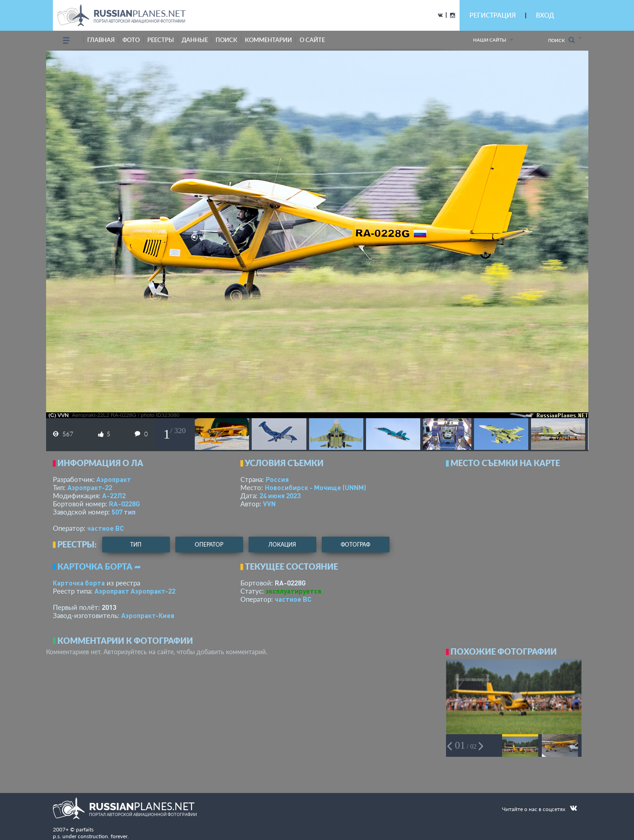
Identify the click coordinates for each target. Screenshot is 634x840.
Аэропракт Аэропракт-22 (135, 591)
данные (195, 40)
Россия (277, 479)
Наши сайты (490, 40)
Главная (101, 40)
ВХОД (545, 15)
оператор (209, 545)
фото (131, 40)
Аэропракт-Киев (148, 615)
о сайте (312, 40)
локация (282, 545)
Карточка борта (79, 583)
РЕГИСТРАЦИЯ (493, 15)
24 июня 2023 (280, 496)
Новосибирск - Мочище (315, 487)
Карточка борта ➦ (99, 566)
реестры (161, 40)
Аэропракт (114, 479)
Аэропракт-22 (90, 487)
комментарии (268, 40)
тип (130, 512)
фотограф (355, 545)
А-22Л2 (114, 496)
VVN (269, 504)
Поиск (561, 40)
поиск (226, 40)
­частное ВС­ (106, 528)
